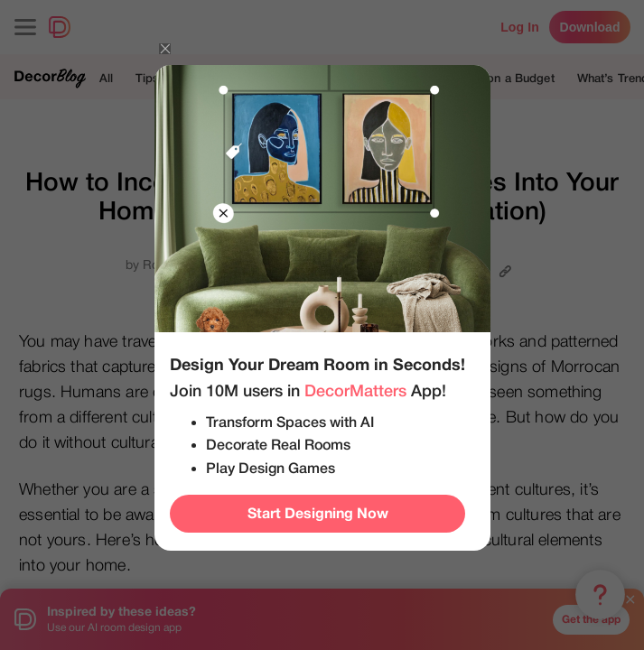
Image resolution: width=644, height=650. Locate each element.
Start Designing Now (318, 514)
